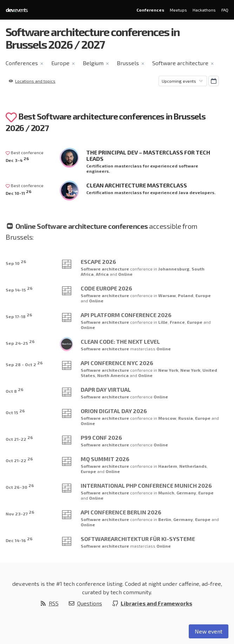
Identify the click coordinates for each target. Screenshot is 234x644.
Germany (186, 493)
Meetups (178, 10)
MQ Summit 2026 (105, 459)
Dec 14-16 (19, 539)
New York (168, 370)
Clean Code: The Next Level (120, 341)
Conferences (150, 10)
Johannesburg (174, 269)
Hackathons (204, 10)
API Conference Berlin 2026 (121, 512)
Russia (186, 418)
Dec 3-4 (17, 159)
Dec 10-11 (19, 192)
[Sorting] (183, 81)
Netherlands (193, 466)
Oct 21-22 (19, 438)
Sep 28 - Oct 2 (24, 364)
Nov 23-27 (20, 513)
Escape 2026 (98, 262)
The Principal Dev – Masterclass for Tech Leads (148, 155)
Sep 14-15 (19, 289)
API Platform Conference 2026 (126, 315)
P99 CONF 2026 (101, 437)
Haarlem (168, 466)
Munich (166, 493)
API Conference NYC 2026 (117, 363)
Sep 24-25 (20, 342)
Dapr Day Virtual (106, 389)
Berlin (165, 519)
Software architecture (180, 63)
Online (125, 274)
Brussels (128, 63)
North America (113, 375)
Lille (163, 322)
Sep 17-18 (19, 316)
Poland (186, 295)
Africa (103, 274)
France (177, 322)
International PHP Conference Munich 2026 (146, 485)
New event (209, 631)
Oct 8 (15, 390)
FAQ (225, 10)
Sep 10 (16, 262)
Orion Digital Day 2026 (114, 411)
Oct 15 (15, 412)
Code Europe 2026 (106, 288)
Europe (60, 63)
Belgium (93, 63)
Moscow (167, 418)
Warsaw (167, 295)
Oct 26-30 (20, 486)
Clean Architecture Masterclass (137, 185)
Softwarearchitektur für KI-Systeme (138, 539)
